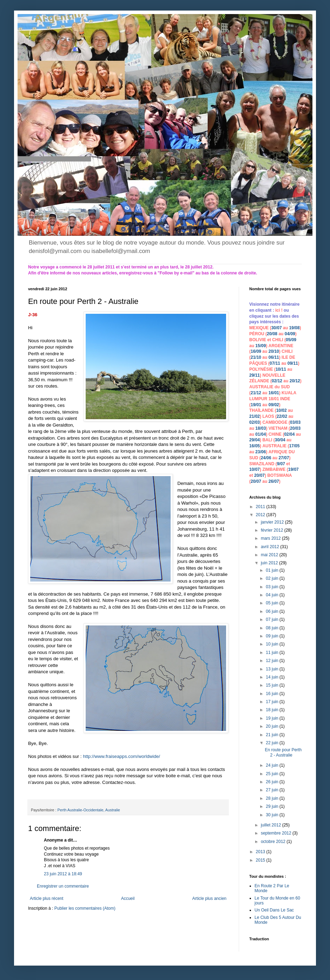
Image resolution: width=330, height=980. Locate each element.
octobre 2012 (274, 842)
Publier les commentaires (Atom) (85, 908)
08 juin (273, 628)
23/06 (260, 452)
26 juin (273, 782)
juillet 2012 (272, 825)
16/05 (255, 446)
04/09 (290, 334)
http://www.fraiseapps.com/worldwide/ (121, 756)
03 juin (273, 587)
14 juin (273, 677)
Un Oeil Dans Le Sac (274, 910)
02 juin (273, 578)
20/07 (259, 475)
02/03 (255, 422)
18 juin (273, 710)
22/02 (282, 416)
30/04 (280, 440)
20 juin (273, 726)
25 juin (273, 774)
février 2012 (273, 530)
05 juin (273, 603)
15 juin (273, 685)
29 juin (273, 806)
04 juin (273, 595)
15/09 (260, 346)
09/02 (274, 405)
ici (278, 310)
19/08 (294, 328)
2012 (261, 515)
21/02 (255, 416)
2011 (261, 507)
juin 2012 (270, 563)
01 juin (273, 570)
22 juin (273, 743)
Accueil (128, 898)
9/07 (281, 464)
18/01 (274, 399)
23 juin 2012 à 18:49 (63, 874)
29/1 (253, 375)
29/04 (255, 440)
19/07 (293, 469)
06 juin (273, 611)
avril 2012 (270, 547)
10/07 (255, 469)
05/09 (291, 340)
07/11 (275, 363)
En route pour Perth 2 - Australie (283, 752)
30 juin (273, 815)
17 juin (273, 702)
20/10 (274, 351)
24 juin (273, 765)
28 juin (273, 798)
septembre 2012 (277, 833)
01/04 (260, 434)
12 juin (273, 661)
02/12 (277, 381)
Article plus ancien (209, 898)
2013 (261, 852)
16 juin (273, 694)
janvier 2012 (273, 522)
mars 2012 (271, 538)
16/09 (256, 351)
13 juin (273, 669)
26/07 (274, 481)
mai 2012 (270, 555)
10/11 (281, 369)
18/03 (260, 428)
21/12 (256, 393)
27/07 (284, 458)
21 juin (273, 735)
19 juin (273, 718)
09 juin (273, 636)
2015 (261, 860)
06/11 (274, 357)
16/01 (274, 393)
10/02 (282, 410)
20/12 (295, 381)
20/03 (295, 428)
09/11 (293, 363)
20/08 (272, 334)
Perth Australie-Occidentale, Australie (89, 810)
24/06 (266, 458)
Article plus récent (47, 898)
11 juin (273, 653)
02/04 (289, 434)
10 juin (273, 644)
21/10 (256, 357)
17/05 (294, 446)
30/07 (277, 328)
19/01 (256, 405)
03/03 (295, 422)
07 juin (273, 619)
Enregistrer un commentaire (63, 886)
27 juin (273, 790)
